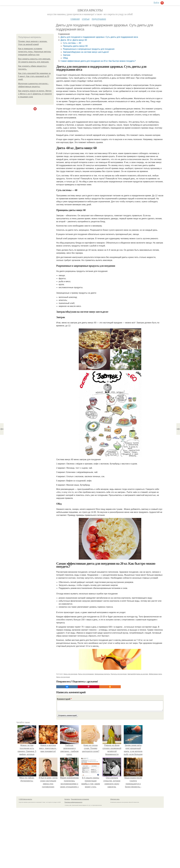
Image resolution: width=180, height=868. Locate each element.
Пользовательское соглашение (80, 799)
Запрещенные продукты (102, 674)
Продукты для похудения (119, 674)
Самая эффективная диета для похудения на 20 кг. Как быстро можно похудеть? (98, 61)
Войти (156, 3)
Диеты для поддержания (86, 674)
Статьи (86, 19)
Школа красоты (90, 10)
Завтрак (67, 55)
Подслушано (99, 19)
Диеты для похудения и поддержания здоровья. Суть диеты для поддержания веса (99, 37)
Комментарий (64, 699)
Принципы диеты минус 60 (75, 46)
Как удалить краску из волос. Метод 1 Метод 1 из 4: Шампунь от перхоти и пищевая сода (35, 94)
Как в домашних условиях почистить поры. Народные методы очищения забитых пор (35, 52)
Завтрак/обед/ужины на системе (138, 674)
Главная (75, 19)
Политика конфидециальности (73, 802)
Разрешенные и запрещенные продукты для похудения (89, 49)
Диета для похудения (63, 677)
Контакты (67, 799)
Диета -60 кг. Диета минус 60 (74, 40)
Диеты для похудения (70, 674)
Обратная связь (115, 799)
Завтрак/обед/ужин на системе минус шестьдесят (86, 52)
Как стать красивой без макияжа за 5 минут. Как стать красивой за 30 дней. (34, 76)
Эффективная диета (155, 674)
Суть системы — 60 (72, 43)
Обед (65, 58)
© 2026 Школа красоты (25, 799)
